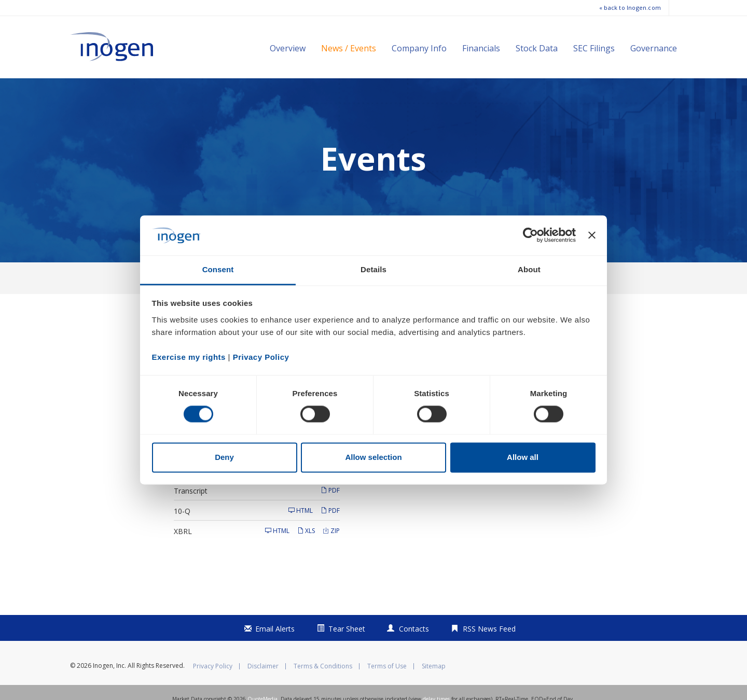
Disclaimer (263, 689)
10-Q (182, 533)
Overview (288, 48)
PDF (330, 492)
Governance (654, 48)
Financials (481, 48)
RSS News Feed (489, 652)
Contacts (414, 652)
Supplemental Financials (214, 493)
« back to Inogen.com (630, 8)
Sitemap (434, 689)
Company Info (419, 48)
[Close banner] (592, 235)
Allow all (523, 457)
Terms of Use (387, 689)
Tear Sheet (347, 652)
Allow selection (373, 457)
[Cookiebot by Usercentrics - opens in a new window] (530, 235)
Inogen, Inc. (109, 688)
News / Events (349, 48)
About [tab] (529, 269)
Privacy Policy (213, 689)
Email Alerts (275, 652)
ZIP (331, 553)
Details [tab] (374, 269)
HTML (301, 533)
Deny (224, 457)
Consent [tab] (218, 269)
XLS (306, 553)
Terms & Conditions (323, 689)
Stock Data (537, 48)
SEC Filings (594, 48)
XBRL (183, 554)
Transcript (191, 513)
